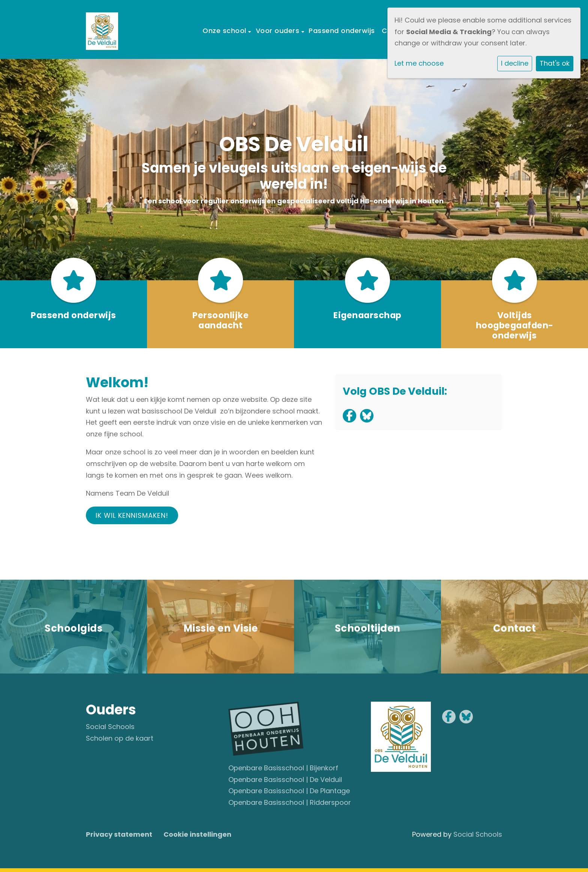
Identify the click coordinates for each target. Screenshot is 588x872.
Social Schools (110, 727)
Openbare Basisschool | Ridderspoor (290, 802)
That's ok (555, 63)
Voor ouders (279, 31)
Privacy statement (119, 834)
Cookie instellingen (197, 834)
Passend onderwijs (342, 31)
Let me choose (419, 63)
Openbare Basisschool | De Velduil (285, 780)
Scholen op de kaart (120, 738)
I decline (515, 63)
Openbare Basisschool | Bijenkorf (283, 768)
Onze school (225, 31)
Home (185, 31)
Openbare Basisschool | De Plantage (289, 791)
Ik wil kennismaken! (132, 515)
